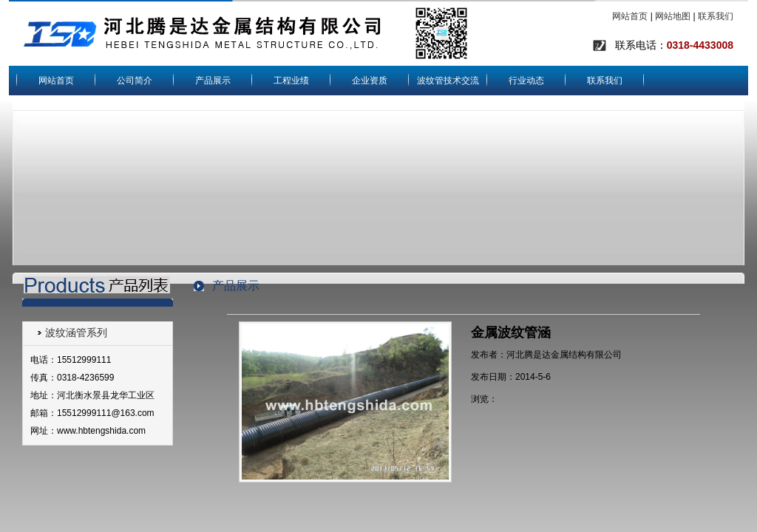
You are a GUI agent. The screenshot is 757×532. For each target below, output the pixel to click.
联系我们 (716, 16)
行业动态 (526, 81)
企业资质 (370, 81)
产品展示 (213, 81)
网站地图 (673, 16)
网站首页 (630, 16)
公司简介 (135, 81)
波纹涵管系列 (76, 333)
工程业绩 (291, 81)
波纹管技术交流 (448, 81)
